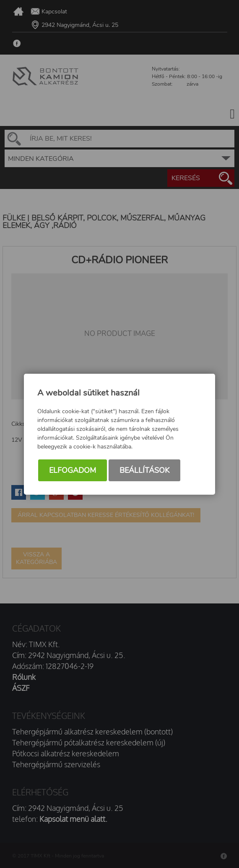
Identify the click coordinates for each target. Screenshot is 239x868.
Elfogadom (73, 470)
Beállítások (144, 470)
